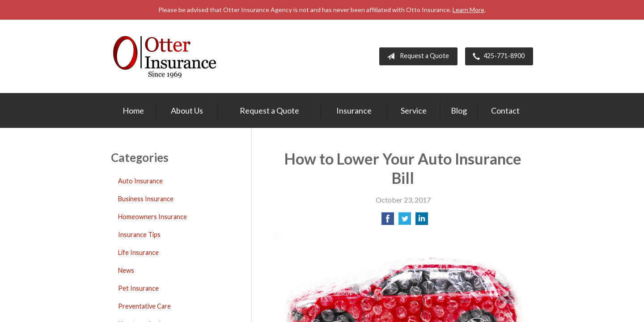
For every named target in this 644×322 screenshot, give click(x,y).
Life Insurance (138, 252)
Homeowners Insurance (153, 217)
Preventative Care (144, 306)
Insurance (354, 110)
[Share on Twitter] (405, 221)
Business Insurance (146, 199)
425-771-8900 (497, 56)
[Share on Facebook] (388, 221)
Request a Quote (416, 56)
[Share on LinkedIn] (422, 221)
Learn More (468, 10)
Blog (459, 110)
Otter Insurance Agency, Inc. (165, 56)
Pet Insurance (138, 288)
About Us (187, 110)
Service (414, 110)
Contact (505, 110)
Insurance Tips (139, 235)
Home (133, 110)
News (126, 270)
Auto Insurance (140, 181)
